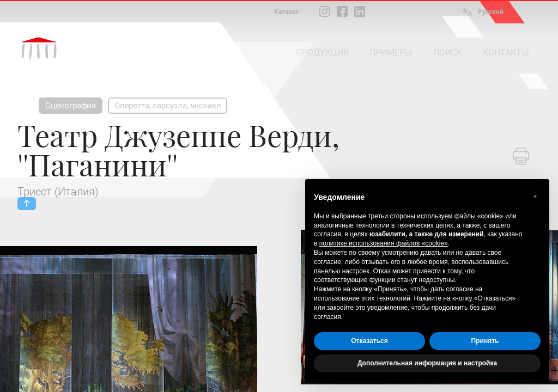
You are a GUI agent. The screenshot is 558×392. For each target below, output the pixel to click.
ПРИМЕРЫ (391, 53)
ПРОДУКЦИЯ (322, 53)
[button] (535, 197)
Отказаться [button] (369, 341)
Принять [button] (485, 341)
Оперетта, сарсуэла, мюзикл (168, 106)
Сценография (71, 106)
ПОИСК (448, 53)
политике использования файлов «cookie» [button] (384, 243)
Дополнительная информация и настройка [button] (427, 363)
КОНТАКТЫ (506, 53)
